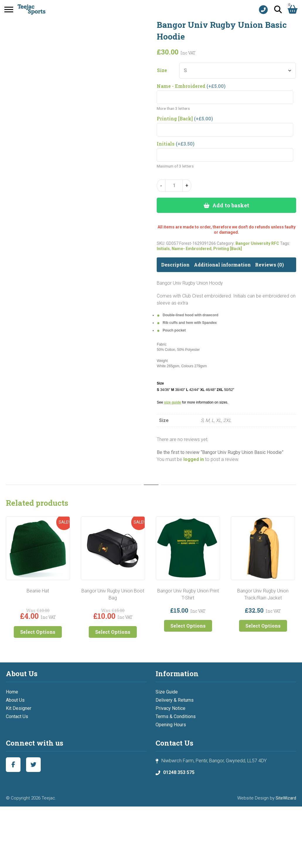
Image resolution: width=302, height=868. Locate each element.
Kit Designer (19, 708)
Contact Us (17, 716)
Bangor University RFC (257, 243)
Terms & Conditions (176, 716)
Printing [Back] (228, 249)
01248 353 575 (179, 772)
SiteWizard (286, 798)
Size (162, 70)
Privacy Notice (170, 708)
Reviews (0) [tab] (269, 265)
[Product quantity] (174, 186)
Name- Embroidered (192, 249)
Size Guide (167, 692)
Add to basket (231, 205)
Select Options (38, 632)
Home (12, 692)
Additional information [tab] (222, 265)
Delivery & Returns (175, 700)
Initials (163, 249)
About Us (15, 700)
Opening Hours (171, 725)
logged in (194, 459)
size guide (173, 402)
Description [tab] (175, 265)
